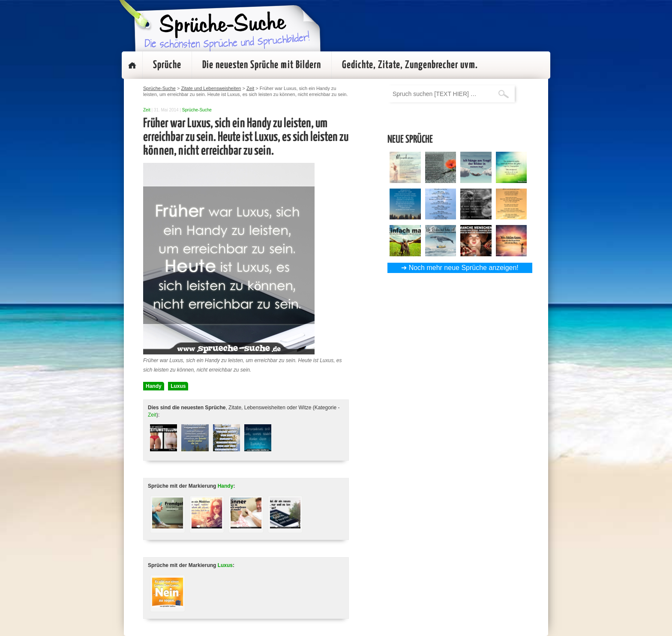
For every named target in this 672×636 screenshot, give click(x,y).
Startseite (132, 65)
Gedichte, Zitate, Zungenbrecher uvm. (410, 65)
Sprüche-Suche (197, 110)
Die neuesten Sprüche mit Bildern (262, 65)
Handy (154, 386)
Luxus (178, 386)
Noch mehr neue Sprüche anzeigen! (464, 268)
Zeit (147, 110)
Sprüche (167, 65)
